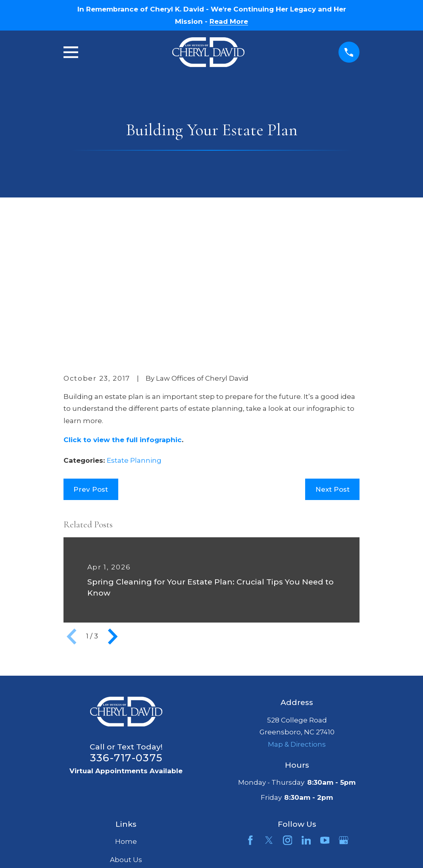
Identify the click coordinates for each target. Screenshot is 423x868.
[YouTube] (325, 718)
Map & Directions (297, 621)
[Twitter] (269, 718)
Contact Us (126, 791)
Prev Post (91, 366)
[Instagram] (288, 718)
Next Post (333, 366)
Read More (229, 22)
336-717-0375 (126, 635)
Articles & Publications (126, 773)
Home (126, 719)
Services (126, 755)
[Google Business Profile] (344, 718)
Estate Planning (134, 338)
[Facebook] (250, 718)
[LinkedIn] (306, 718)
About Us (126, 737)
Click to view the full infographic (123, 317)
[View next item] (113, 514)
